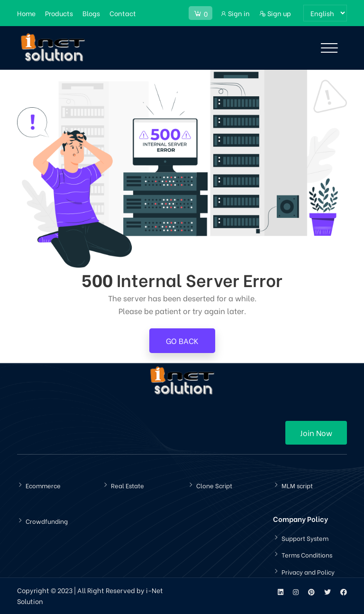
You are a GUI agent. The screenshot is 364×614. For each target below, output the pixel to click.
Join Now (316, 433)
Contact (123, 13)
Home (26, 13)
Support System (305, 538)
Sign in (235, 13)
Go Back (182, 340)
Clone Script (214, 485)
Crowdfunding (47, 521)
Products (59, 13)
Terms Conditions (307, 554)
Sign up (275, 13)
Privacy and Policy (308, 572)
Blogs (91, 13)
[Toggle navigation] (329, 48)
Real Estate (127, 485)
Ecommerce (43, 485)
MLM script (297, 485)
